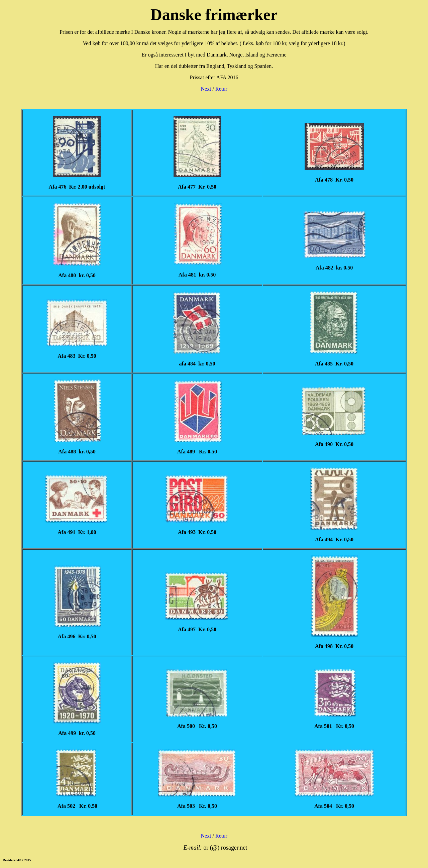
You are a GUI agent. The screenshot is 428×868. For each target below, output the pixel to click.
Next (206, 89)
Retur (221, 89)
